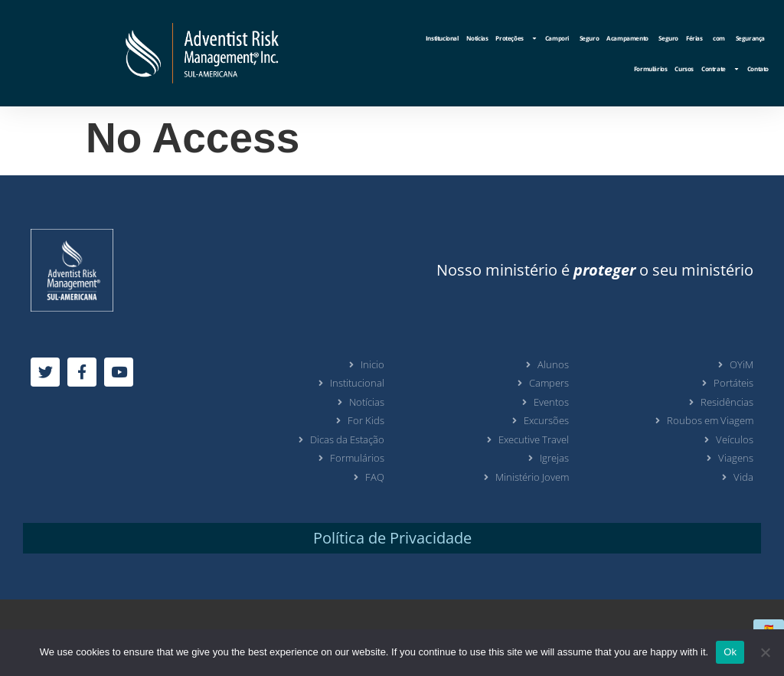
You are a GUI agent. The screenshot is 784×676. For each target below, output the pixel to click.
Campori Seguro (572, 38)
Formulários (651, 69)
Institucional (442, 38)
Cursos (684, 69)
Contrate (720, 69)
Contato (758, 69)
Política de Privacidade (392, 538)
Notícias (477, 38)
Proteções (516, 38)
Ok (730, 652)
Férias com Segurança (725, 38)
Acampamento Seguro (642, 38)
